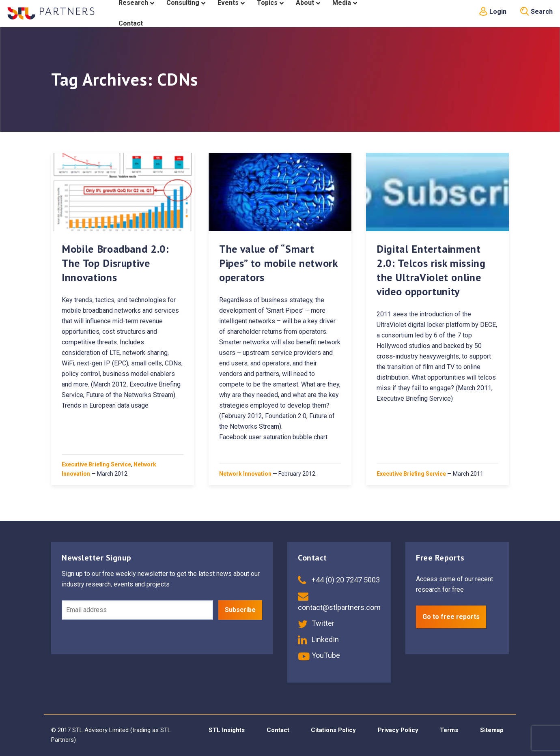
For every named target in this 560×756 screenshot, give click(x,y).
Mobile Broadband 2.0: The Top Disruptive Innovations (115, 263)
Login (493, 12)
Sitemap (492, 730)
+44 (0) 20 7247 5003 (339, 580)
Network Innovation (245, 474)
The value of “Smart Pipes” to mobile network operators (278, 263)
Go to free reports (451, 617)
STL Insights (227, 730)
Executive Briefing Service (96, 464)
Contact (278, 730)
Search (536, 12)
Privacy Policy (398, 730)
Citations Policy (333, 730)
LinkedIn (318, 639)
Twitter (316, 623)
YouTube (319, 655)
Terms (449, 730)
